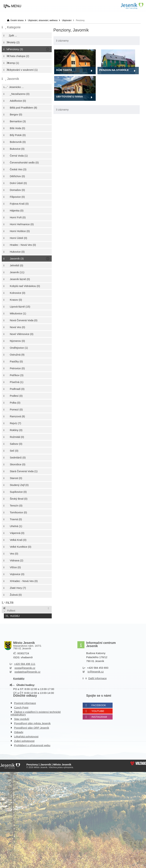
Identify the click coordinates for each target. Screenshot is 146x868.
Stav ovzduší (22, 718)
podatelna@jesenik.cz (28, 671)
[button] (12, 6)
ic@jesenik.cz (96, 671)
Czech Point (21, 707)
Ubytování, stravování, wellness (43, 20)
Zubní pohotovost (24, 740)
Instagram (99, 716)
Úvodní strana (132, 6)
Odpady (19, 731)
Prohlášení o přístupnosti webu (32, 745)
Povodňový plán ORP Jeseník (32, 727)
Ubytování (67, 20)
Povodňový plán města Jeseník (32, 723)
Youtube (98, 710)
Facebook (99, 704)
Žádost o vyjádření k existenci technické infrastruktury (36, 712)
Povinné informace (25, 702)
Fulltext (9, 609)
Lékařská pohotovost (26, 736)
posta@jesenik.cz (25, 667)
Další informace (97, 678)
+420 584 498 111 (25, 663)
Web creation (138, 763)
